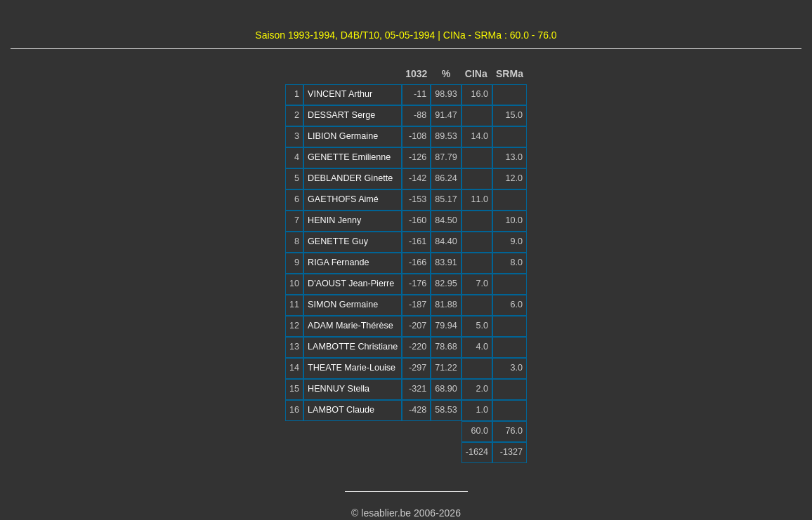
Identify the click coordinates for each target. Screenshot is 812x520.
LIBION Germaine (343, 136)
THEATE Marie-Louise (352, 368)
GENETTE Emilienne (349, 157)
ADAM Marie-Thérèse (351, 326)
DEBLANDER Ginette (350, 178)
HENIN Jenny (334, 220)
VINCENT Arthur (340, 94)
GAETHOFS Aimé (343, 199)
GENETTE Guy (338, 241)
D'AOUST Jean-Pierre (351, 284)
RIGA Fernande (339, 262)
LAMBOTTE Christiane (353, 347)
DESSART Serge (341, 115)
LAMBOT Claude (341, 410)
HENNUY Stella (339, 389)
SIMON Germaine (343, 305)
